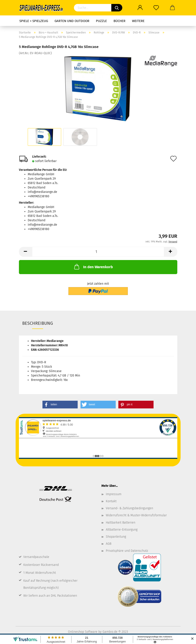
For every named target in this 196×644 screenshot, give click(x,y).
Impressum (114, 494)
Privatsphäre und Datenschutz (127, 551)
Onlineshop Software (83, 632)
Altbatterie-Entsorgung (122, 530)
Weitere (138, 21)
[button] (60, 405)
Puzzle (101, 21)
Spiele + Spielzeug (34, 21)
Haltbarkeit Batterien (121, 523)
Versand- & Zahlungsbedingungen (129, 508)
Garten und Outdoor (72, 21)
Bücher (119, 21)
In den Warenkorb (93, 267)
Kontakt (111, 501)
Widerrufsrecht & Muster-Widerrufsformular (136, 515)
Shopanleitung (116, 537)
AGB (109, 544)
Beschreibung (38, 323)
